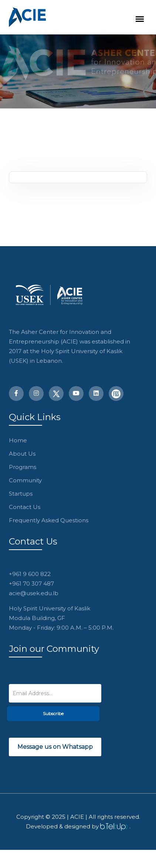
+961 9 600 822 (30, 574)
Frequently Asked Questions (49, 520)
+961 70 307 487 (31, 584)
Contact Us (25, 507)
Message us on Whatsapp (55, 747)
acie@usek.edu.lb (34, 593)
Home (18, 440)
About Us (22, 454)
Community (25, 480)
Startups (21, 494)
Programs (23, 467)
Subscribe (53, 713)
